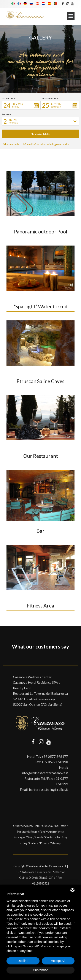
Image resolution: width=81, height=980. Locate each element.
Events (39, 837)
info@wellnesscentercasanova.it (45, 773)
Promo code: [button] (11, 144)
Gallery (34, 843)
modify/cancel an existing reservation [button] (47, 144)
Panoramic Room (27, 832)
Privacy (45, 843)
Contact (50, 837)
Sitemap (56, 843)
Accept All (58, 961)
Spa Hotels (60, 826)
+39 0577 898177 (55, 756)
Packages (19, 837)
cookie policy (43, 914)
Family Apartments (51, 832)
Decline (23, 961)
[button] (21, 105)
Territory (62, 837)
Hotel (37, 826)
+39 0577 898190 (55, 762)
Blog (25, 843)
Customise (40, 970)
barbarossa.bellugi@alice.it (49, 790)
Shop (30, 837)
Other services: (23, 826)
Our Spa (47, 826)
